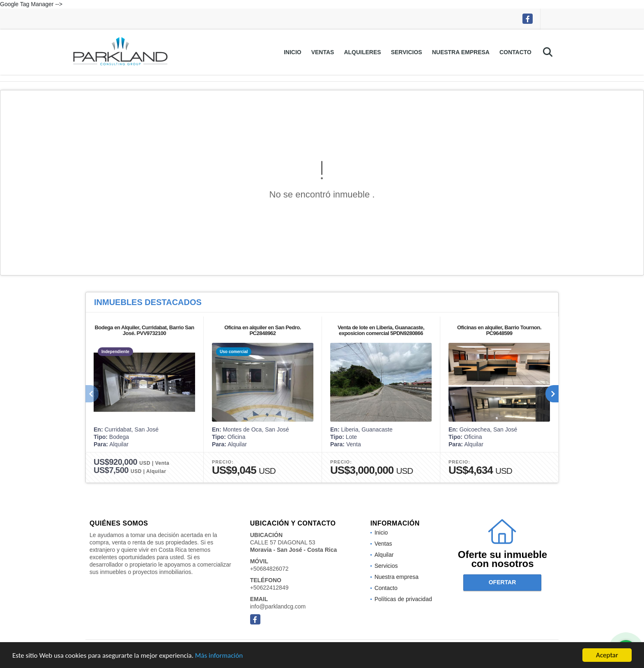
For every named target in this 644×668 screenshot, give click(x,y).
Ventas (323, 52)
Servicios (407, 52)
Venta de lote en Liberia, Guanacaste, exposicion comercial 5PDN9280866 (381, 330)
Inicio (293, 52)
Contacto (515, 52)
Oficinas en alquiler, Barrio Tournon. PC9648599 (499, 330)
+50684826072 (269, 569)
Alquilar (384, 555)
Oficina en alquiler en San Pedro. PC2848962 (263, 330)
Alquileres (362, 52)
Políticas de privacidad (403, 599)
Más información (219, 656)
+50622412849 (269, 588)
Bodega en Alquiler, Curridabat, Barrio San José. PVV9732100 (144, 330)
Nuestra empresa (461, 52)
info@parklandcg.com (278, 606)
